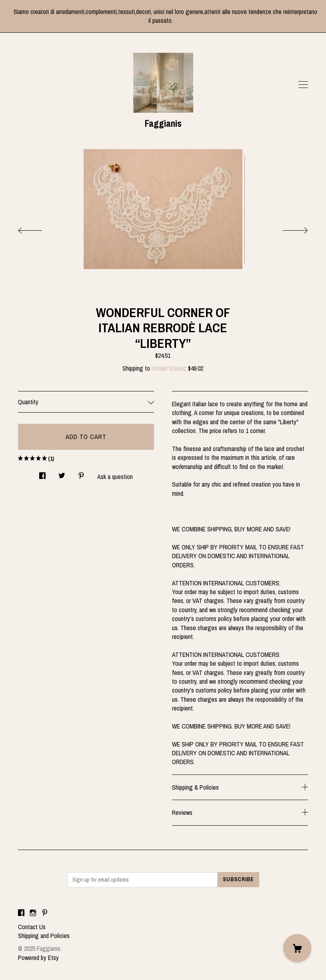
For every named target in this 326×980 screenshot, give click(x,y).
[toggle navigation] (303, 85)
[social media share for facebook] (42, 473)
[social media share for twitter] (62, 473)
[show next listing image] (288, 228)
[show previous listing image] (38, 228)
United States (168, 368)
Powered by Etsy (38, 958)
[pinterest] (45, 913)
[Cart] (297, 948)
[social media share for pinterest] (81, 473)
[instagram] (33, 913)
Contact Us (32, 927)
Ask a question (115, 477)
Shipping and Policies (44, 936)
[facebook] (21, 913)
